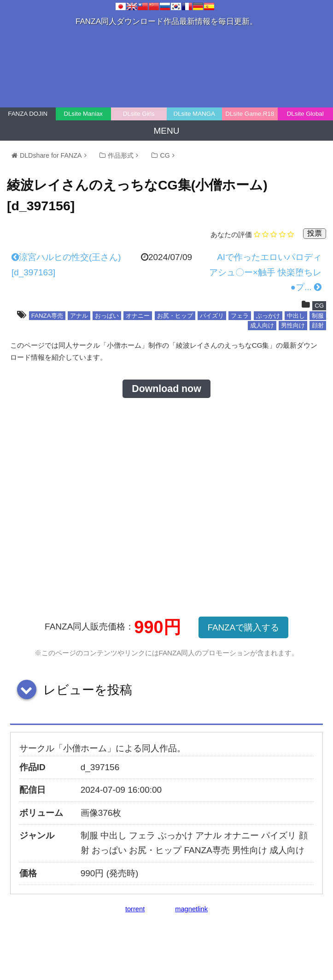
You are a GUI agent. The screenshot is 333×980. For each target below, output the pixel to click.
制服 (318, 316)
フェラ (240, 316)
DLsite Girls (139, 114)
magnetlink (191, 909)
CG (165, 155)
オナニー (138, 316)
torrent (135, 909)
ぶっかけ (268, 316)
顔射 (318, 325)
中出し (296, 316)
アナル (79, 316)
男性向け (293, 325)
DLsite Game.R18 (250, 114)
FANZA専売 (47, 316)
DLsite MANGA (194, 114)
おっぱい (107, 316)
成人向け (262, 325)
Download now (166, 389)
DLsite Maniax (83, 114)
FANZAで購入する (243, 627)
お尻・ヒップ (175, 316)
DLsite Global (305, 114)
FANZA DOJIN (28, 114)
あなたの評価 (231, 235)
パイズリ (212, 316)
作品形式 (121, 155)
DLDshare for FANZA (51, 155)
